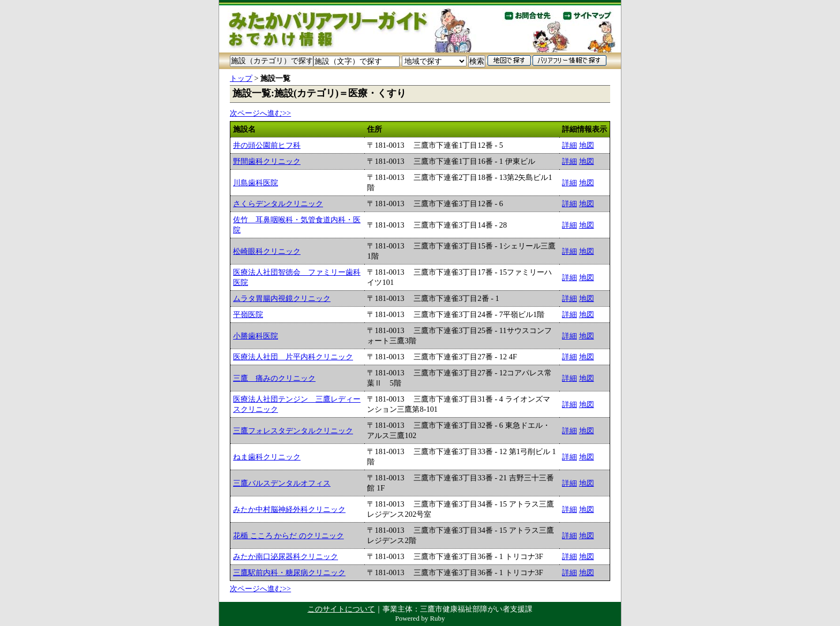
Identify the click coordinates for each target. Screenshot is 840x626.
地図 (587, 145)
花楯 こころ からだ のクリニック (288, 536)
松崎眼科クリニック (267, 251)
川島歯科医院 (256, 183)
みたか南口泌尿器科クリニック (286, 556)
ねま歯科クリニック (267, 457)
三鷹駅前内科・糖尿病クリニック (289, 572)
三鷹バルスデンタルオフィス (282, 483)
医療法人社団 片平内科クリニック (293, 357)
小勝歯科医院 (256, 336)
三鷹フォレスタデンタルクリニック (293, 431)
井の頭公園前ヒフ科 (267, 145)
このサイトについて (341, 609)
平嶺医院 (248, 314)
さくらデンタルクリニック (278, 203)
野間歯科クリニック (267, 161)
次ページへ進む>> (260, 113)
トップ (241, 78)
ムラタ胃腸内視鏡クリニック (282, 298)
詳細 (569, 145)
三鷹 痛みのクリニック (274, 378)
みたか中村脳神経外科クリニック (289, 509)
